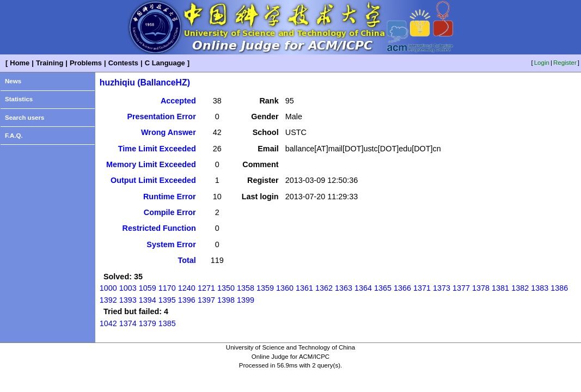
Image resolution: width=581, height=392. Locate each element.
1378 (481, 288)
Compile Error (170, 212)
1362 (324, 288)
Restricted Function (159, 228)
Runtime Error (170, 197)
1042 (108, 323)
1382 (520, 288)
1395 (167, 300)
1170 (167, 288)
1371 (422, 288)
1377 (461, 288)
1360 (285, 288)
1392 (108, 300)
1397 (206, 300)
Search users (25, 118)
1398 (226, 300)
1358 (246, 288)
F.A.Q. (14, 136)
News (13, 81)
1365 (383, 288)
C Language (165, 63)
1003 (128, 288)
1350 (226, 288)
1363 (344, 288)
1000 (108, 288)
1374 (128, 323)
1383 (540, 288)
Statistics (19, 99)
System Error (171, 244)
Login (542, 63)
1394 (148, 300)
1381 (500, 288)
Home (20, 63)
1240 (187, 288)
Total (186, 260)
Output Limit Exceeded (153, 180)
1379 (148, 323)
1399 (246, 300)
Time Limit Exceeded (157, 149)
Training (50, 63)
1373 (442, 288)
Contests (123, 63)
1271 (206, 288)
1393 (128, 300)
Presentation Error (161, 117)
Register (565, 63)
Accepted (178, 101)
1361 (304, 288)
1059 (148, 288)
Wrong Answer (169, 132)
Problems (86, 63)
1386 (559, 288)
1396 (187, 300)
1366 (402, 288)
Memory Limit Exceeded (151, 164)
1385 (167, 323)
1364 (363, 288)
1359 (265, 288)
